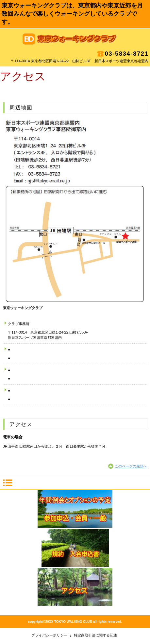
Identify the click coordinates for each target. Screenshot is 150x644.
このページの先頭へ (131, 466)
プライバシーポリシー (49, 635)
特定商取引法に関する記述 (95, 635)
